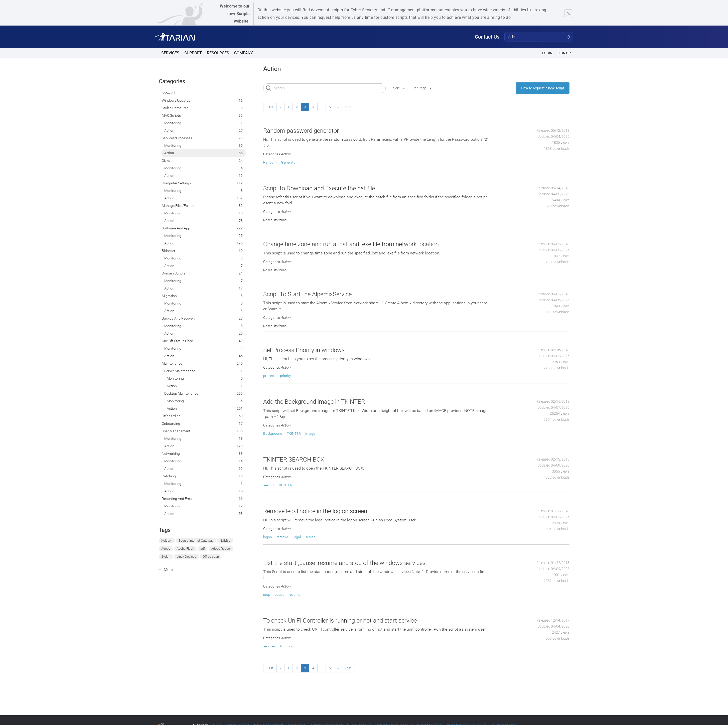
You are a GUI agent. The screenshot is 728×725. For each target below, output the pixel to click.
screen (310, 537)
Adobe (166, 549)
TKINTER (294, 433)
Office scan (211, 557)
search (268, 485)
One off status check (178, 341)
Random (270, 162)
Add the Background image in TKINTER (314, 402)
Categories (172, 81)
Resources (218, 53)
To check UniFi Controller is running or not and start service (340, 621)
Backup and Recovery (179, 318)
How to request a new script (543, 88)
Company (244, 53)
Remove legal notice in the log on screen (315, 511)
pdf (203, 549)
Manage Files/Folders (179, 206)
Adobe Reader (221, 549)
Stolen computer (175, 108)
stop (267, 595)
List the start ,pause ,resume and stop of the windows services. (345, 563)
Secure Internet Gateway (196, 541)
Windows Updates (176, 100)
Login (547, 53)
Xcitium (167, 541)
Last (348, 107)
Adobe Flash (185, 549)
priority (285, 376)
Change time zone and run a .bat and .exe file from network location (351, 244)
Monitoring (173, 123)
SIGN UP (564, 53)
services (269, 646)
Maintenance (172, 363)
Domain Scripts (174, 273)
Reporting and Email (178, 499)
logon (268, 537)
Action (169, 130)
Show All (168, 93)
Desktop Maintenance (181, 393)
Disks (166, 161)
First (270, 107)
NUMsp (225, 541)
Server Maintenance (180, 371)
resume (295, 595)
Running (287, 646)
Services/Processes (177, 138)
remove (282, 537)
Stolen (166, 557)
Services (170, 53)
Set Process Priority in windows (304, 350)
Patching (169, 476)
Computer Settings (176, 183)
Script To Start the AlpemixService (307, 294)
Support (193, 53)
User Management (176, 431)
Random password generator (301, 131)
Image (310, 433)
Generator (289, 162)
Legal (297, 537)
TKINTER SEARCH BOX (294, 460)
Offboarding (171, 416)
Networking (171, 454)
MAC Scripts (171, 115)
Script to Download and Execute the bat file (319, 188)
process (269, 376)
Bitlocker (169, 251)
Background (273, 433)
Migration (169, 296)
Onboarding (171, 423)
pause (279, 595)
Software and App (176, 228)
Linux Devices (186, 557)
